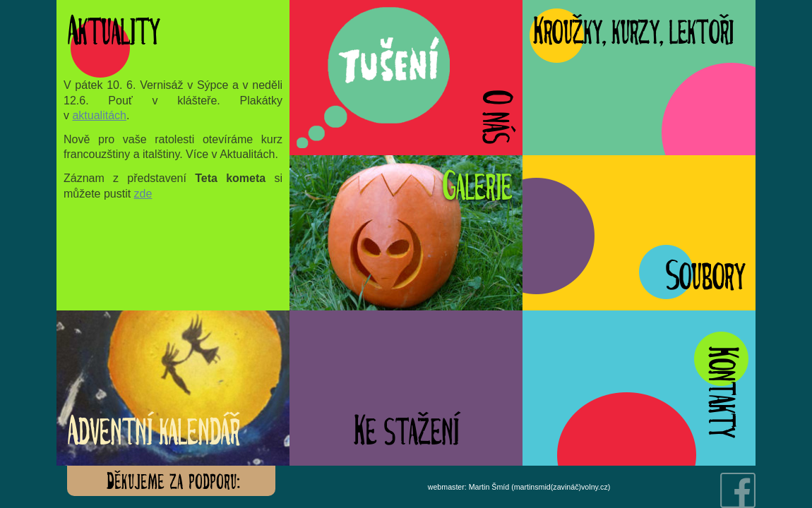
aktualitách (99, 115)
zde (143, 194)
